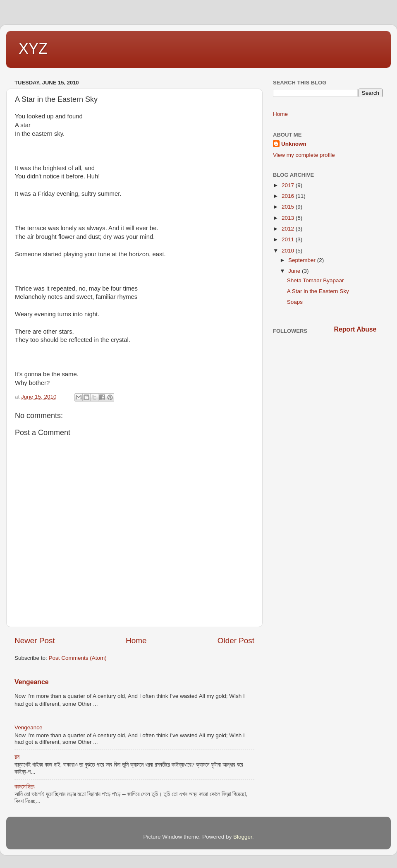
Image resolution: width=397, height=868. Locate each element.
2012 (289, 229)
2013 (289, 218)
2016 (289, 196)
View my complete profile (304, 155)
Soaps (295, 302)
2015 (289, 207)
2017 (289, 185)
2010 (289, 251)
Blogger (243, 837)
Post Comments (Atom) (78, 658)
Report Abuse (355, 329)
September (303, 260)
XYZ (33, 49)
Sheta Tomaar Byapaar (316, 280)
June (295, 271)
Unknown (294, 144)
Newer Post (35, 641)
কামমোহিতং (25, 787)
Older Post (236, 641)
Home (136, 641)
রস (17, 757)
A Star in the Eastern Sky (318, 291)
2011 (289, 239)
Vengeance (31, 682)
